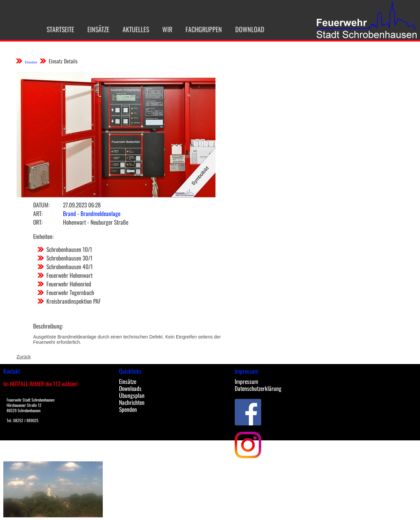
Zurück (24, 357)
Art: (38, 213)
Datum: (41, 205)
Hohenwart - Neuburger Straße (96, 222)
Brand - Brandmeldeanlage (92, 213)
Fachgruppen (200, 29)
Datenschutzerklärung (258, 388)
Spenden (128, 409)
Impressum (246, 381)
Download (246, 29)
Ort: (38, 222)
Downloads (130, 388)
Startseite (57, 29)
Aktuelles (132, 29)
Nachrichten (132, 402)
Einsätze (94, 29)
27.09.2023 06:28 (82, 205)
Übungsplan (132, 395)
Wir (163, 29)
